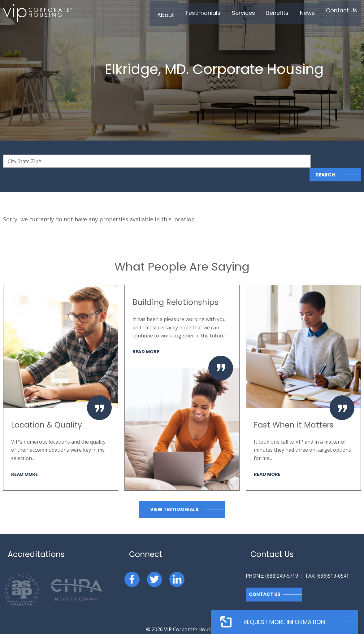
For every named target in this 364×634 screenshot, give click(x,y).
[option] (61, 374)
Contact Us (265, 581)
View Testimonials (174, 496)
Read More (25, 460)
